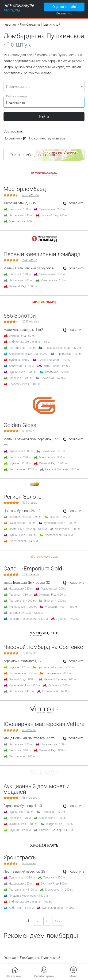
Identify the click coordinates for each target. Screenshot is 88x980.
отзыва (31, 195)
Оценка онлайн (64, 7)
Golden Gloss (20, 425)
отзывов (31, 574)
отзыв (30, 260)
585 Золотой (20, 316)
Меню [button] (73, 976)
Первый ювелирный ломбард (42, 254)
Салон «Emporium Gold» (34, 569)
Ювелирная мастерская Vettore (44, 724)
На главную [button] (15, 976)
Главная (10, 24)
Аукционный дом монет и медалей (36, 789)
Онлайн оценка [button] (44, 976)
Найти (44, 116)
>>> (58, 921)
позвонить (74, 203)
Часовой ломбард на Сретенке (43, 647)
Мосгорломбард (25, 189)
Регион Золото (23, 497)
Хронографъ (20, 858)
